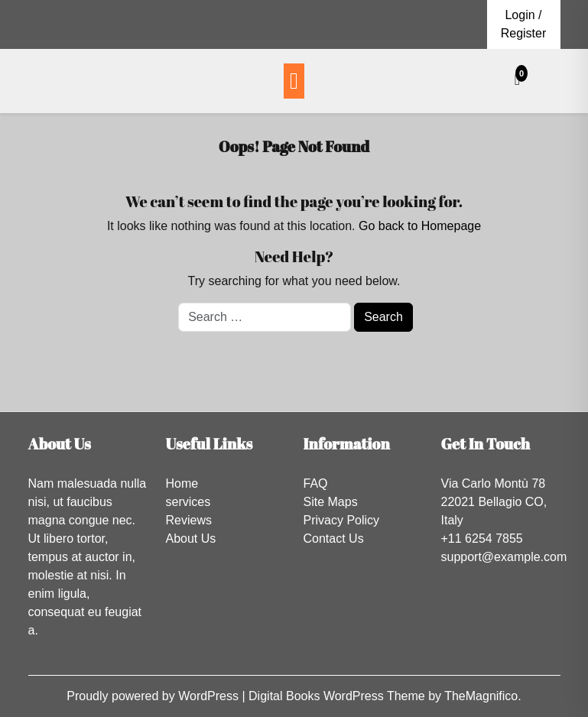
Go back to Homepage (420, 226)
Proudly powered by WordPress (154, 696)
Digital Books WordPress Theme (338, 696)
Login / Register (524, 24)
